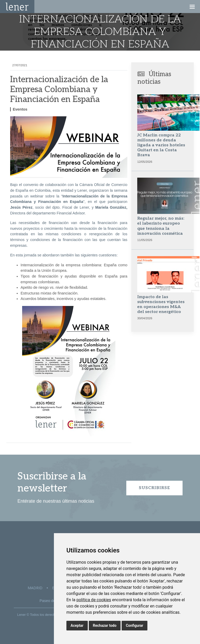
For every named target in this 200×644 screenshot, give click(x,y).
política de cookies (94, 600)
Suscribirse (154, 488)
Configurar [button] (135, 625)
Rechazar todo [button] (105, 625)
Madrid (35, 588)
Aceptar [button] (77, 625)
